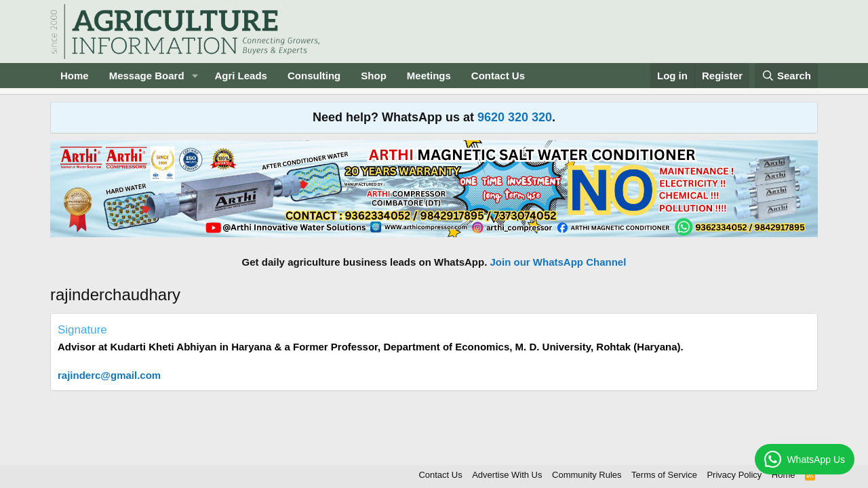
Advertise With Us (507, 475)
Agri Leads (241, 76)
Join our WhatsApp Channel (558, 262)
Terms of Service (664, 475)
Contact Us (498, 76)
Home (75, 76)
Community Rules (587, 475)
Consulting (314, 76)
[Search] (787, 76)
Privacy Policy (734, 475)
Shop (374, 76)
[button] (195, 76)
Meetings (429, 76)
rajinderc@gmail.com (109, 375)
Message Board (147, 76)
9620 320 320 (515, 117)
